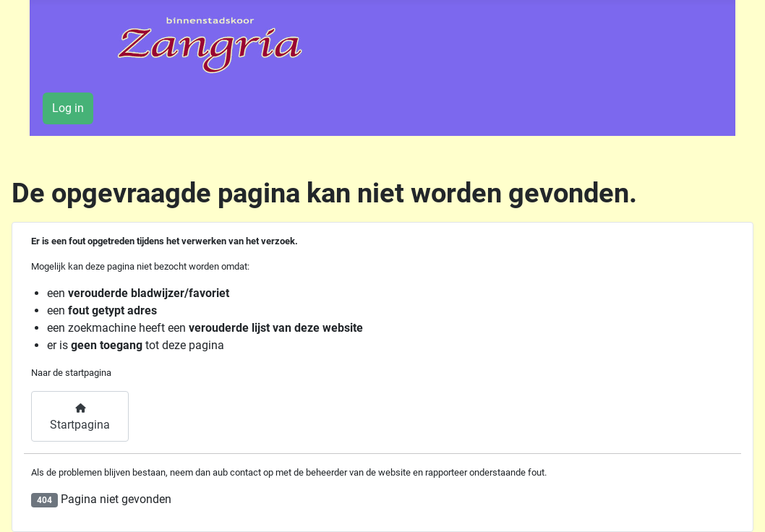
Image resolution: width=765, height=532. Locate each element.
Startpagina (80, 418)
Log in (68, 108)
